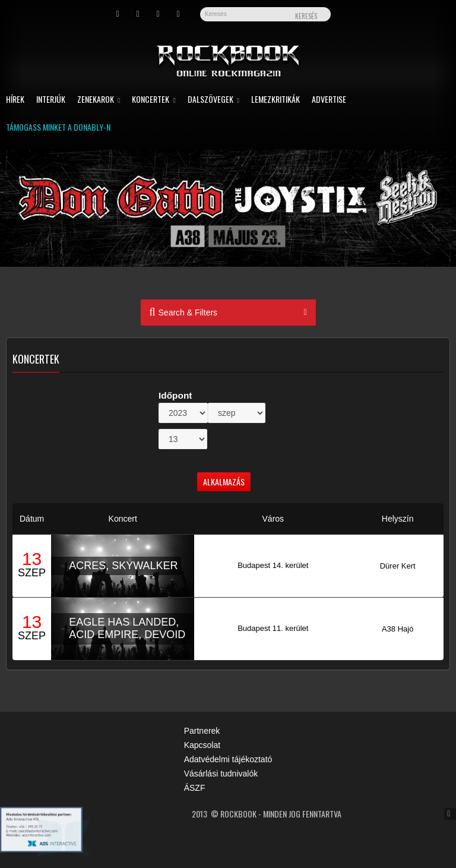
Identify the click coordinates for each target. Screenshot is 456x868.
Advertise (329, 100)
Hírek (15, 100)
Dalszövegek (213, 100)
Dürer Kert (398, 566)
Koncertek (153, 100)
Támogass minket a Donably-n (58, 128)
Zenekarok (99, 100)
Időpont (175, 395)
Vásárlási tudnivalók (221, 774)
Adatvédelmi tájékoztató (228, 759)
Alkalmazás (224, 482)
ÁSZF (195, 788)
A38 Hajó (398, 629)
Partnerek (202, 731)
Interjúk (51, 100)
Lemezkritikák (275, 100)
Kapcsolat (202, 745)
